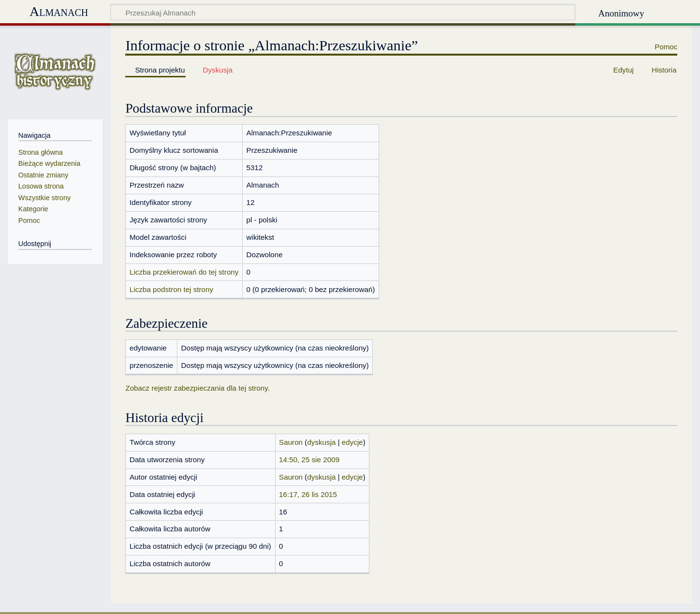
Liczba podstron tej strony (171, 289)
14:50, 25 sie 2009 (309, 460)
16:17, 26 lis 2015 (308, 494)
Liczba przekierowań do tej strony (184, 272)
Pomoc (666, 47)
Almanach (59, 11)
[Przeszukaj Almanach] (343, 12)
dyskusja (321, 442)
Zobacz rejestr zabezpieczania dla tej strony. (197, 388)
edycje (352, 442)
